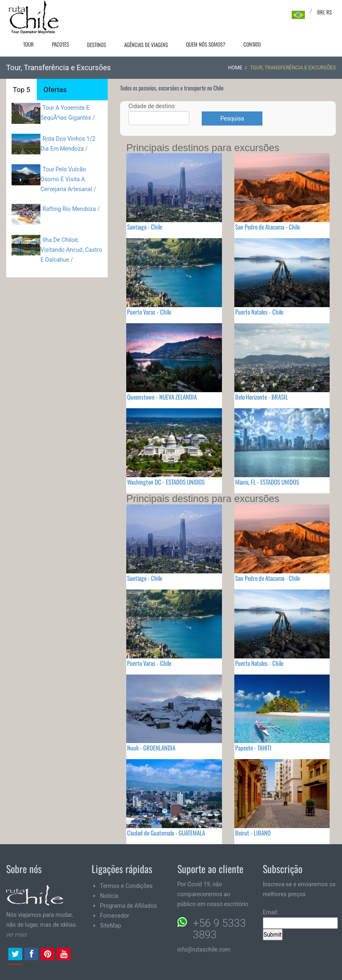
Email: (300, 919)
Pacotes (60, 44)
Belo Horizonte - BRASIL (262, 397)
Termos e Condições (126, 886)
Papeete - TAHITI (253, 748)
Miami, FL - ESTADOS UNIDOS (267, 482)
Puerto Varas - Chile (149, 312)
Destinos (97, 45)
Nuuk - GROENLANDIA (151, 748)
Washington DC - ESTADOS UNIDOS (166, 482)
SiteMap (110, 926)
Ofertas (55, 90)
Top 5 (21, 90)
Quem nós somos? (206, 44)
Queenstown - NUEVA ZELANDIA (162, 397)
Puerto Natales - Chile (259, 312)
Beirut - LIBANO (253, 833)
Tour (28, 44)
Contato (252, 44)
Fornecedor (114, 916)
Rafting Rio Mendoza (69, 209)
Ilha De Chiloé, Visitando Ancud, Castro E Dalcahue (71, 250)
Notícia (109, 896)
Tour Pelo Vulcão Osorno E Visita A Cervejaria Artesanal (66, 179)
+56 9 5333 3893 (219, 929)
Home (235, 68)
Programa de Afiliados (128, 906)
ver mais (17, 935)
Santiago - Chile (145, 227)
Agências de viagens (146, 45)
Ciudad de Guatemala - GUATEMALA (166, 833)
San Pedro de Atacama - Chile (268, 227)
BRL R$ (324, 12)
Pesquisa (232, 118)
